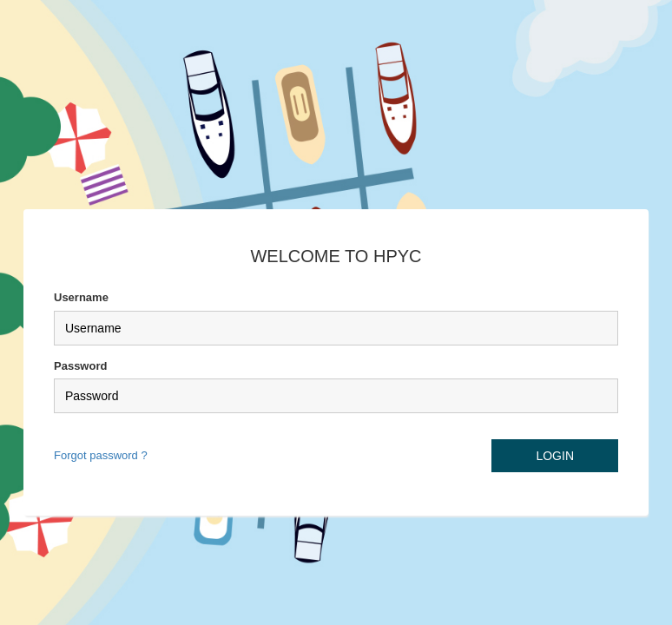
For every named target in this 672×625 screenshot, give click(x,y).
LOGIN (555, 456)
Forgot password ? (101, 455)
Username (81, 297)
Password (80, 366)
